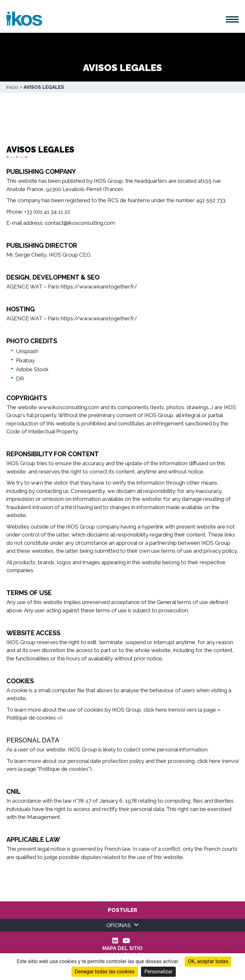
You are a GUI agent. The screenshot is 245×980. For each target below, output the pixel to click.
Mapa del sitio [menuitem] (122, 948)
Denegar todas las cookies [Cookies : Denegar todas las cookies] (105, 972)
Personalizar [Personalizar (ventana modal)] (158, 972)
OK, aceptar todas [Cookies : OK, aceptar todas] (208, 961)
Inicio (12, 87)
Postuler (122, 910)
